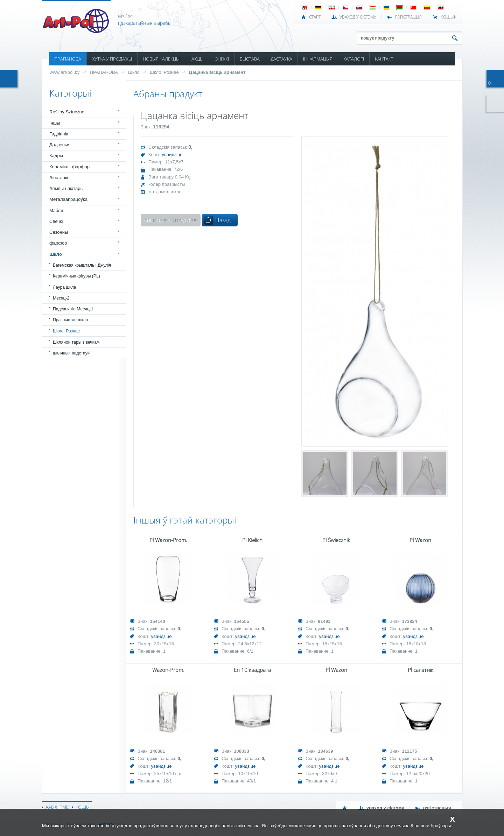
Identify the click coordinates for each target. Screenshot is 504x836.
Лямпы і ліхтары (66, 188)
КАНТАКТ (384, 59)
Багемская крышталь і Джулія (82, 265)
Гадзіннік (59, 134)
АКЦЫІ (198, 59)
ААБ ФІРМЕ (57, 807)
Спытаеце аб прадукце (171, 220)
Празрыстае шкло (71, 320)
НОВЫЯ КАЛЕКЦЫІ (162, 59)
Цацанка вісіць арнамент (217, 72)
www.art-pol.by (65, 72)
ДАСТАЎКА (281, 59)
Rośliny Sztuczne (67, 112)
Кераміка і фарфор (69, 167)
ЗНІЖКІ (222, 59)
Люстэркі (59, 178)
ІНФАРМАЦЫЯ (318, 59)
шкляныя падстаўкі (72, 353)
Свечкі (56, 221)
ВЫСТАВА (250, 59)
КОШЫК (449, 17)
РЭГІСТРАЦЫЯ (408, 17)
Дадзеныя (60, 145)
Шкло (134, 72)
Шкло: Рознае (164, 72)
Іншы (55, 123)
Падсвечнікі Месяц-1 (73, 309)
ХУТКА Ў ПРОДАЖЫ (112, 59)
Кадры (56, 156)
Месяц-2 (61, 298)
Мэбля (56, 210)
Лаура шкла (64, 287)
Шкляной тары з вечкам (76, 342)
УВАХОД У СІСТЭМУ (358, 17)
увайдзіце (172, 154)
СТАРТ (315, 17)
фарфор (58, 243)
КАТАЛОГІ (354, 59)
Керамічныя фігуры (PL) (76, 276)
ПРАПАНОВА (68, 59)
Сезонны (59, 232)
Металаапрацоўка (68, 199)
